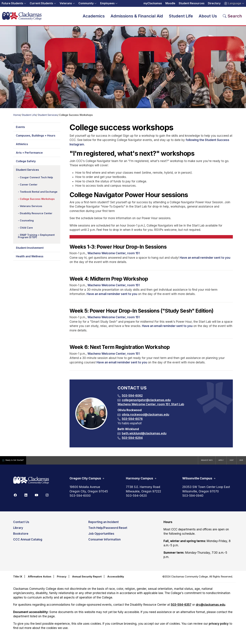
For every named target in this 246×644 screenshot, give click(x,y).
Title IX (18, 579)
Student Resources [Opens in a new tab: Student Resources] (192, 3)
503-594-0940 (193, 498)
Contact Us (21, 524)
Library (18, 530)
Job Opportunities (101, 536)
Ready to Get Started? (19, 463)
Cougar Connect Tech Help (36, 180)
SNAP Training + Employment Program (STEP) (36, 238)
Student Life (29, 117)
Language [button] (233, 3)
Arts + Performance (29, 155)
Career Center (29, 187)
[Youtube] (36, 497)
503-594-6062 (132, 398)
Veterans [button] (66, 3)
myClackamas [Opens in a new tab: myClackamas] (153, 3)
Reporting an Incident (104, 524)
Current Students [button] (41, 3)
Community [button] (86, 3)
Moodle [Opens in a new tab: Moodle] (170, 3)
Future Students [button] (12, 3)
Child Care (26, 230)
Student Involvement (30, 250)
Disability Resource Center (36, 215)
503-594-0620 (136, 498)
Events (20, 129)
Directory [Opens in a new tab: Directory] (214, 3)
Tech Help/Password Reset (108, 530)
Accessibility (116, 579)
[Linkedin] (26, 497)
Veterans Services (31, 208)
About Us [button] (208, 17)
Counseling (27, 223)
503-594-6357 (181, 607)
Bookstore (21, 536)
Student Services (48, 117)
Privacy (62, 579)
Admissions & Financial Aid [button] (137, 17)
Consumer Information (104, 542)
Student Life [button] (181, 17)
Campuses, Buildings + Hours (36, 138)
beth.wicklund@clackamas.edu (144, 436)
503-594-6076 (132, 421)
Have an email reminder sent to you (205, 260)
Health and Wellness (30, 259)
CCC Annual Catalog (28, 542)
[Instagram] (47, 497)
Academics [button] (94, 17)
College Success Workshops (37, 201)
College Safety (26, 163)
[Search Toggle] (232, 17)
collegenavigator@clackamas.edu (146, 402)
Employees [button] (107, 3)
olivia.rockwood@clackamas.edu (145, 417)
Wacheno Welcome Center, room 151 (114, 256)
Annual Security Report (87, 579)
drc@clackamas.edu (210, 607)
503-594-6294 (132, 440)
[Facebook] (15, 497)
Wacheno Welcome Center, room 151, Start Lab (151, 407)
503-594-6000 (80, 498)
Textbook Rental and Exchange (39, 194)
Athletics (22, 146)
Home (17, 117)
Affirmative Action (40, 579)
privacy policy (219, 626)
